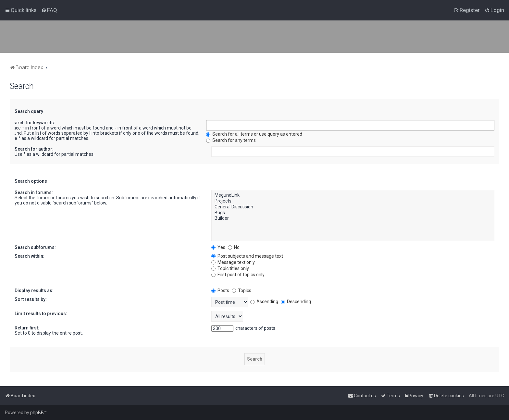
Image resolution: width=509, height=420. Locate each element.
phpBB (37, 413)
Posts (220, 290)
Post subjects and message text (247, 256)
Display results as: (34, 290)
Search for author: (34, 149)
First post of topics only (238, 275)
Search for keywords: (32, 123)
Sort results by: (31, 299)
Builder (353, 218)
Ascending (264, 302)
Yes (218, 247)
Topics (242, 290)
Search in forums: (34, 192)
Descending (296, 302)
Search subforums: (35, 247)
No (234, 247)
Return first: (27, 328)
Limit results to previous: (41, 314)
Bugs (353, 213)
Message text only (233, 262)
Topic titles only (230, 268)
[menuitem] (49, 10)
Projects (353, 201)
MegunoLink (353, 195)
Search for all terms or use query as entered (254, 134)
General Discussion (353, 207)
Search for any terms (231, 140)
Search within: (30, 256)
